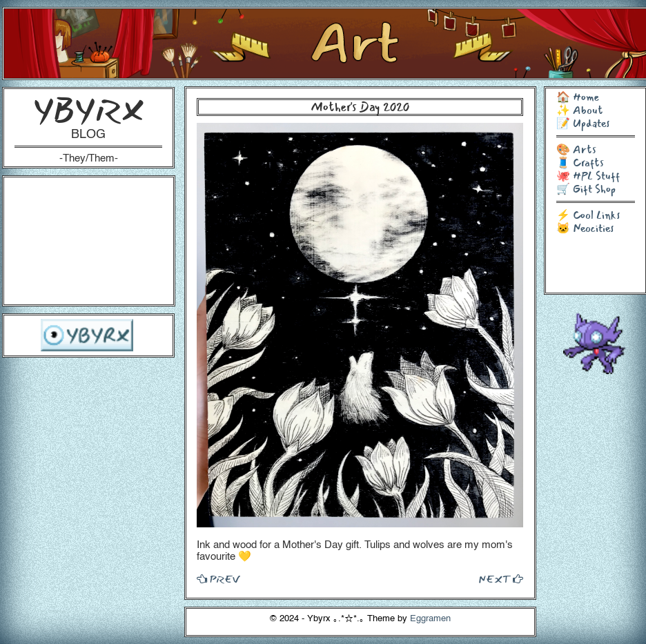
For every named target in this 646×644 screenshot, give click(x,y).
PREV (218, 579)
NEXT (501, 579)
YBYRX (89, 110)
